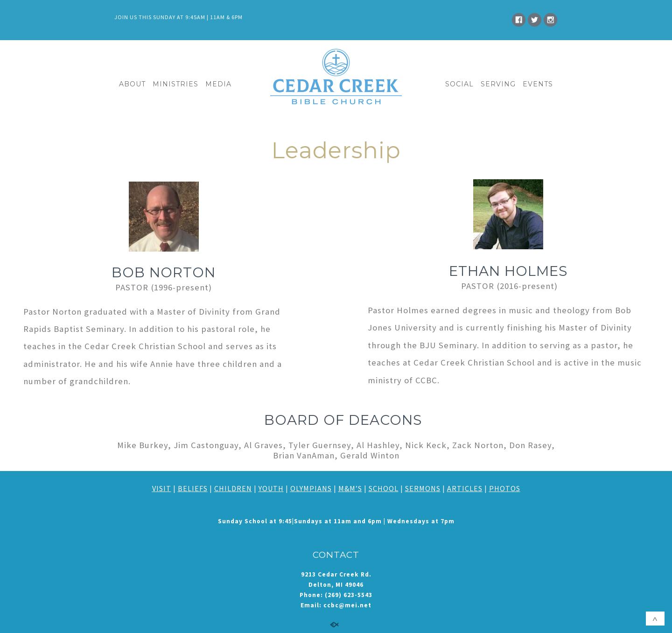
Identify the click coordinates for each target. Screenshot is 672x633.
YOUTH (271, 488)
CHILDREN (233, 488)
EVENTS (538, 84)
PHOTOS (505, 488)
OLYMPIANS (311, 488)
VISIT (162, 488)
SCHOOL (384, 488)
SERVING (498, 84)
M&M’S (350, 488)
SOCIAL (459, 84)
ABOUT (132, 84)
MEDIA (218, 84)
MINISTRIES (175, 84)
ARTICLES (465, 488)
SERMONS (423, 488)
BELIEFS (193, 488)
